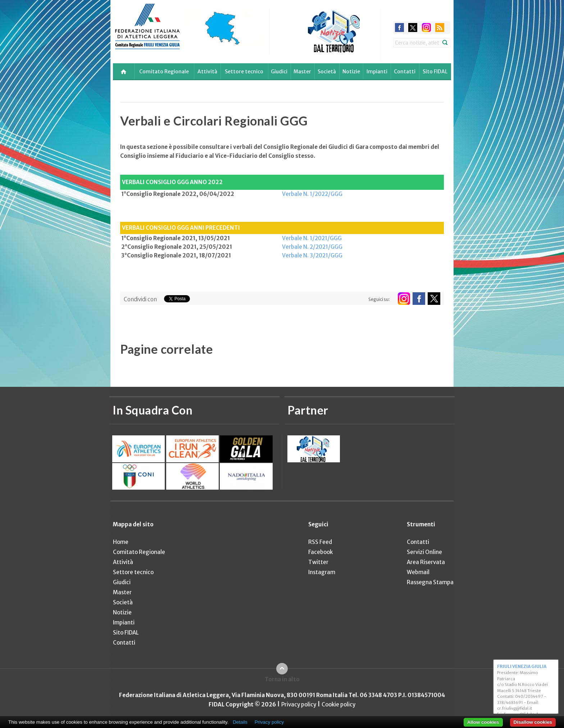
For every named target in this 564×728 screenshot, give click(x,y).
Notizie (351, 72)
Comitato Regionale (164, 72)
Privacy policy (299, 704)
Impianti (377, 72)
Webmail (418, 572)
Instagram (322, 572)
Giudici (279, 72)
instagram (426, 28)
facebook (399, 28)
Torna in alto (282, 679)
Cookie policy (338, 704)
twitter (413, 28)
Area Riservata (426, 562)
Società (327, 72)
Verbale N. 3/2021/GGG (312, 255)
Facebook (320, 552)
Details (240, 722)
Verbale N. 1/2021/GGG (312, 238)
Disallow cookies (533, 722)
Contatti (405, 72)
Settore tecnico (244, 72)
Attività (207, 72)
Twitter (318, 562)
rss (440, 28)
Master (302, 72)
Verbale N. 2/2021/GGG (312, 247)
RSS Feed (320, 542)
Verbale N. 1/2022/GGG (312, 194)
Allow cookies (483, 722)
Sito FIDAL (435, 72)
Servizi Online (424, 552)
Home (121, 542)
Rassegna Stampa (430, 582)
